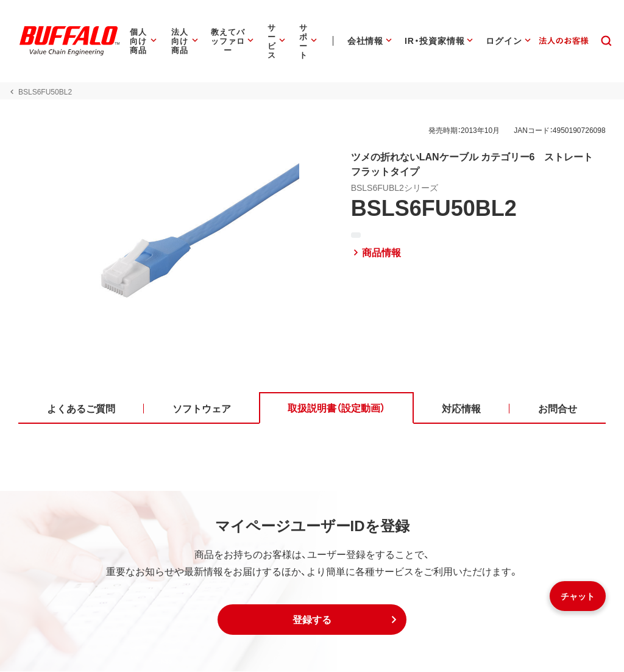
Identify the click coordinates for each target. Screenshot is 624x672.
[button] (312, 620)
